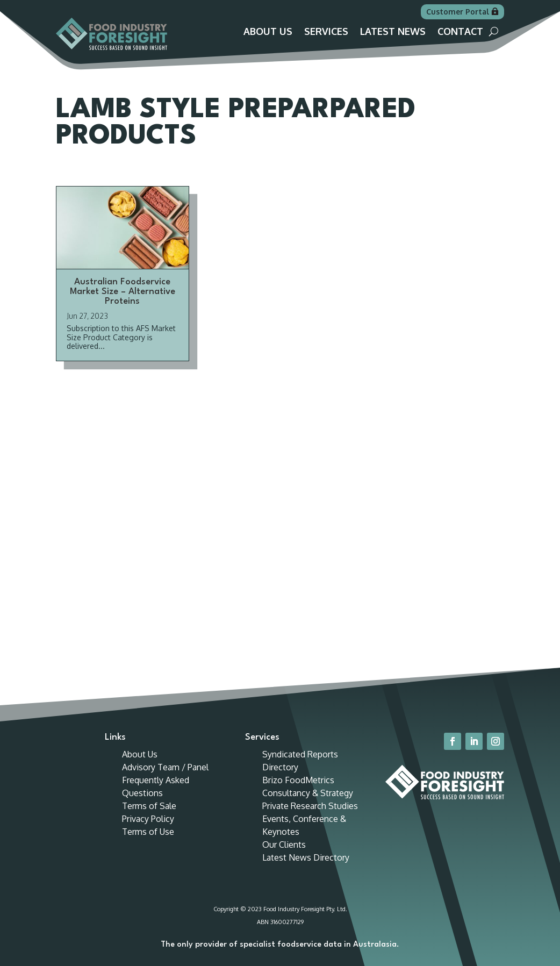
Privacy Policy (148, 819)
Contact (460, 32)
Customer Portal (458, 12)
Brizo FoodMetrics (298, 780)
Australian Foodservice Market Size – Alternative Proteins (123, 292)
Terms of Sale (149, 806)
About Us (268, 32)
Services (326, 32)
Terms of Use (148, 832)
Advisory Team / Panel (165, 767)
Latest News (393, 32)
